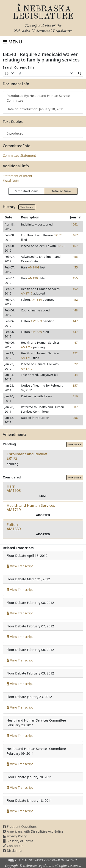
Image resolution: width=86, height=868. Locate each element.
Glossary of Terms (18, 841)
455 (75, 267)
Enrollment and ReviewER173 (27, 456)
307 (75, 407)
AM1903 (34, 267)
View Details (27, 207)
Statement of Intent (18, 176)
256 (75, 418)
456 (75, 257)
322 (75, 353)
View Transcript (20, 566)
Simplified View (26, 191)
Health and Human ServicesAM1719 (31, 508)
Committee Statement (19, 155)
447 (75, 321)
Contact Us (13, 846)
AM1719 (27, 293)
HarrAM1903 (14, 488)
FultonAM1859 (14, 527)
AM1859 (36, 300)
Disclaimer (13, 851)
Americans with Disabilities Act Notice (33, 831)
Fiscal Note (11, 181)
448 (75, 310)
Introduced (15, 133)
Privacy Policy (15, 836)
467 (75, 235)
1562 (74, 224)
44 (76, 375)
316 (75, 396)
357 (75, 385)
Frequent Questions (20, 827)
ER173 (58, 235)
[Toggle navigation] (12, 42)
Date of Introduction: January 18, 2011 (35, 109)
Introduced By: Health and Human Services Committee (39, 98)
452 (75, 289)
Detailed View (61, 191)
